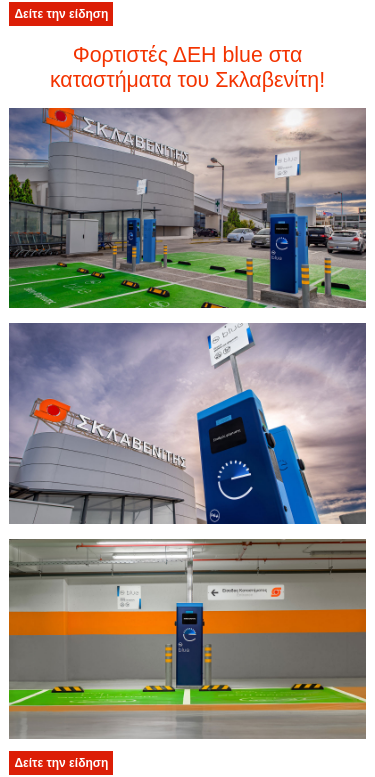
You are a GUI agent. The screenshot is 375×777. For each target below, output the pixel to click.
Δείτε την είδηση (61, 14)
